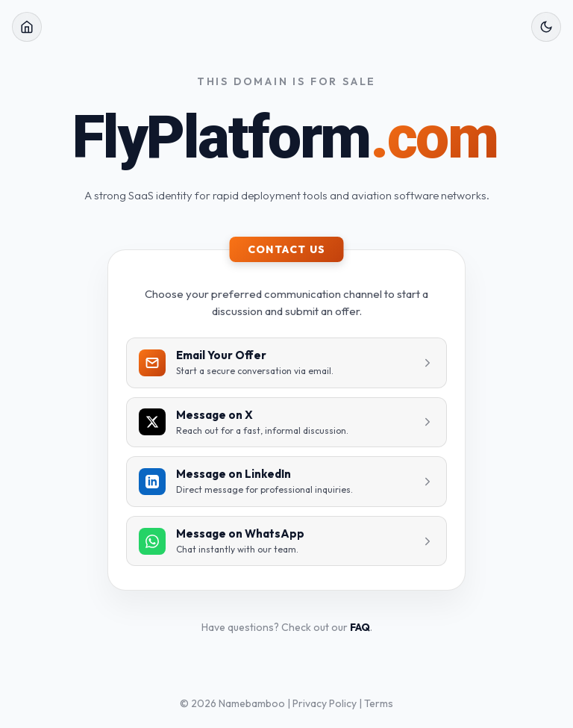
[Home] (27, 27)
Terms (379, 703)
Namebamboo (252, 703)
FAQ (360, 627)
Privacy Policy (325, 703)
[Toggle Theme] (546, 27)
